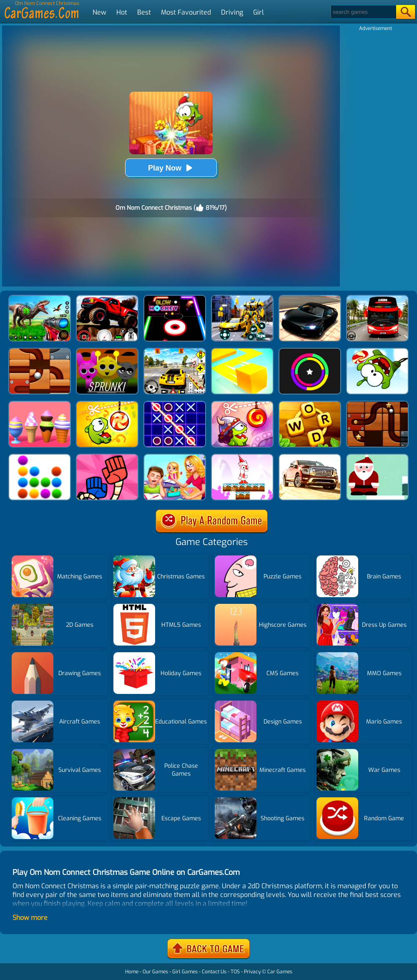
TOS (235, 972)
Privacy (252, 972)
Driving (232, 12)
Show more (30, 918)
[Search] (363, 12)
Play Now (171, 168)
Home (132, 972)
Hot (122, 12)
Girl (259, 12)
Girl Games (185, 972)
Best (144, 12)
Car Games (280, 972)
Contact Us (214, 972)
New (99, 12)
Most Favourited (186, 12)
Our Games (155, 972)
